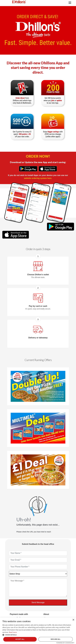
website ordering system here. (38, 178)
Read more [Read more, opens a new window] (13, 632)
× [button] (73, 620)
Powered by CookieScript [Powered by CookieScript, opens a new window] (65, 643)
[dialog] (38, 631)
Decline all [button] (56, 639)
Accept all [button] (20, 639)
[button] (38, 635)
